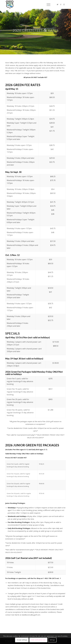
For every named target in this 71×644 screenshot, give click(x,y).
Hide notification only (38, 640)
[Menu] (47, 4)
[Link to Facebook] (61, 4)
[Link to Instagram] (64, 4)
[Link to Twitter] (58, 4)
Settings (52, 640)
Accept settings (22, 640)
